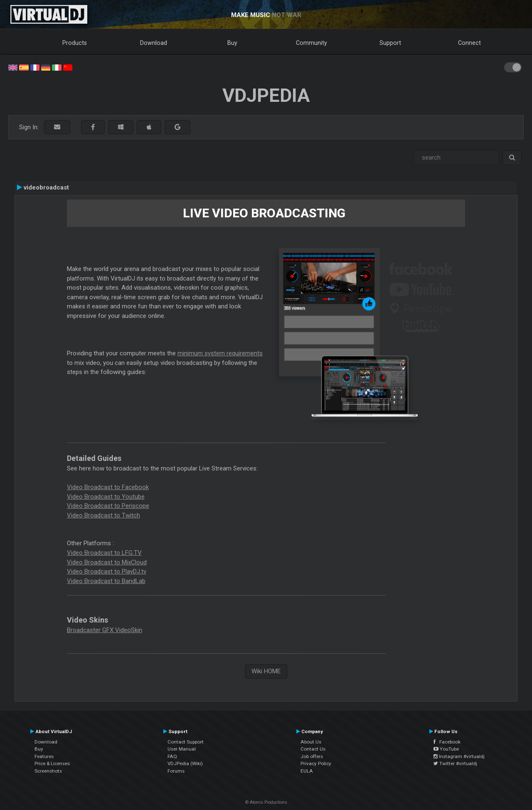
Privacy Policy (316, 763)
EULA (307, 771)
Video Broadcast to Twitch (103, 515)
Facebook (447, 742)
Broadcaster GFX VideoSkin (105, 630)
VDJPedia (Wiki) (185, 763)
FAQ (172, 756)
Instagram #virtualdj (459, 756)
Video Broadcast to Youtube (106, 497)
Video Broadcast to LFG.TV (104, 553)
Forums (176, 771)
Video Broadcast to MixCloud (107, 562)
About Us (311, 742)
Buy (232, 43)
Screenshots (48, 771)
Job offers (312, 756)
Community (312, 43)
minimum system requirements (220, 353)
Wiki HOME (266, 671)
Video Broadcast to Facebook (108, 487)
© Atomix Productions (266, 802)
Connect (469, 43)
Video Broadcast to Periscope (108, 506)
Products (75, 43)
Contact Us (313, 749)
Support (390, 43)
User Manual (182, 749)
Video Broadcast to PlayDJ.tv (107, 571)
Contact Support (186, 742)
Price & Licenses (52, 763)
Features (44, 756)
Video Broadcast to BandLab (106, 581)
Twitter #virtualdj (455, 763)
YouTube (446, 749)
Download (154, 43)
